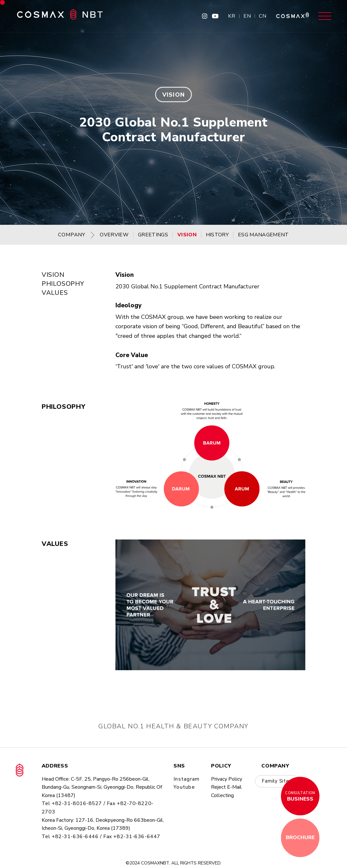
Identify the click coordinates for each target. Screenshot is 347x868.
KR (232, 16)
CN (263, 16)
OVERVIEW (114, 235)
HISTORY (217, 235)
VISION (187, 235)
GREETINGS (153, 235)
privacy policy (227, 779)
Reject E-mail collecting (226, 791)
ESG (263, 235)
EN (247, 16)
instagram (187, 779)
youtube (184, 787)
